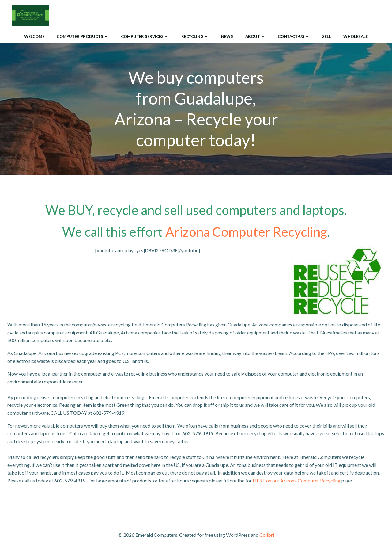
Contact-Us (294, 36)
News (227, 36)
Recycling (195, 36)
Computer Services (145, 36)
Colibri (267, 535)
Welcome (34, 36)
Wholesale (356, 36)
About (255, 36)
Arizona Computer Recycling (246, 232)
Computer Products (83, 36)
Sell (327, 36)
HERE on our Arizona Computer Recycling (297, 481)
